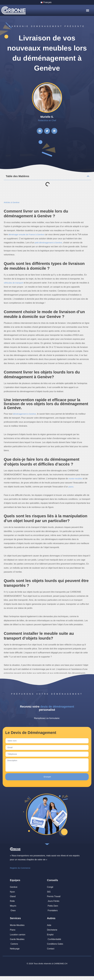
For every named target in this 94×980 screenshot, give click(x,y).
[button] (88, 10)
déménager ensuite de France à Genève (26, 234)
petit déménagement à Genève (48, 243)
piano (71, 487)
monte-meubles (75, 479)
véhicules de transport (13, 283)
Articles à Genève (12, 202)
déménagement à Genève (24, 414)
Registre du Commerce (20, 868)
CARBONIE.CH (60, 963)
